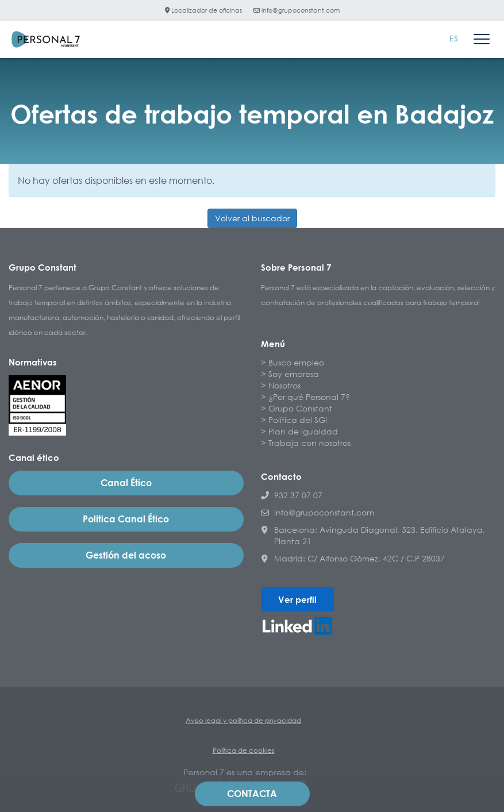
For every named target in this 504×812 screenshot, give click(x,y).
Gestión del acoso (126, 555)
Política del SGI (298, 420)
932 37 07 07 (292, 495)
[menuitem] (454, 39)
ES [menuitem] (454, 38)
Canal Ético (126, 483)
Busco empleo (296, 362)
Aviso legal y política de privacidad (243, 720)
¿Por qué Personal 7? (309, 397)
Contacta (252, 794)
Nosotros (284, 385)
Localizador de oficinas (203, 10)
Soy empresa (294, 374)
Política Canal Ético (126, 519)
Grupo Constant (300, 408)
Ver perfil (297, 599)
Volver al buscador (252, 218)
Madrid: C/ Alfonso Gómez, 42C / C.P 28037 (353, 558)
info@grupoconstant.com (297, 10)
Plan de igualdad (303, 431)
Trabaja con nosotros (309, 443)
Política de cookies (244, 750)
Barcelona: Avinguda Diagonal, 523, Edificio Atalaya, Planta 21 (373, 535)
